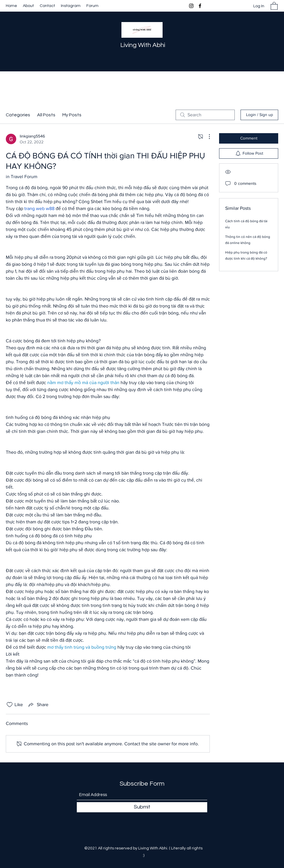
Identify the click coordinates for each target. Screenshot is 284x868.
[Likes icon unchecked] (10, 705)
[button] (274, 6)
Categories (18, 115)
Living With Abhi (143, 45)
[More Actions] (206, 137)
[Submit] (142, 807)
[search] (205, 115)
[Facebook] (200, 6)
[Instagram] (191, 6)
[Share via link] (38, 705)
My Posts (72, 115)
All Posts (46, 115)
